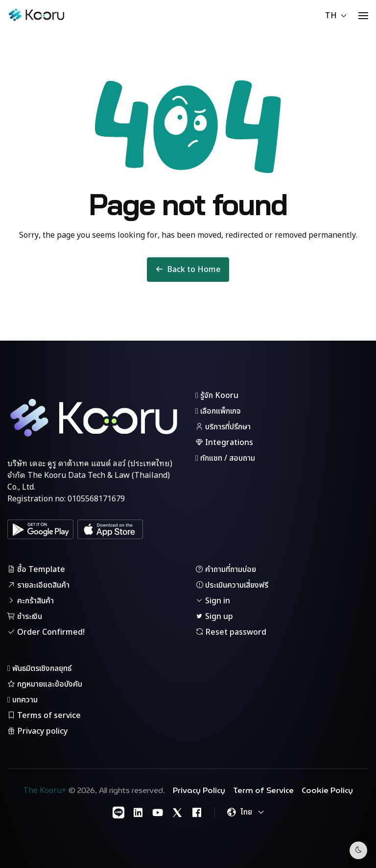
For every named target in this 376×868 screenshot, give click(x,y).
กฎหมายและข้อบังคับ (45, 684)
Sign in (213, 601)
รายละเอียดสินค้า (38, 585)
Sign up (214, 617)
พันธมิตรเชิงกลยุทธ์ (39, 669)
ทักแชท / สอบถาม (225, 458)
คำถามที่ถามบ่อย (226, 570)
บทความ (23, 700)
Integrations (224, 443)
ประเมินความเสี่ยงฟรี (232, 585)
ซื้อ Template (36, 570)
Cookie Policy (327, 791)
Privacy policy (37, 731)
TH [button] (336, 16)
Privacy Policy (199, 791)
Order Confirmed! (46, 632)
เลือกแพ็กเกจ (218, 411)
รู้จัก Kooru (217, 396)
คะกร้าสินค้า (31, 601)
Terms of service (44, 716)
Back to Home (188, 270)
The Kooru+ (45, 791)
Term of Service (263, 791)
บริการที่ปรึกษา (223, 427)
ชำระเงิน (25, 617)
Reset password (231, 632)
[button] (363, 16)
